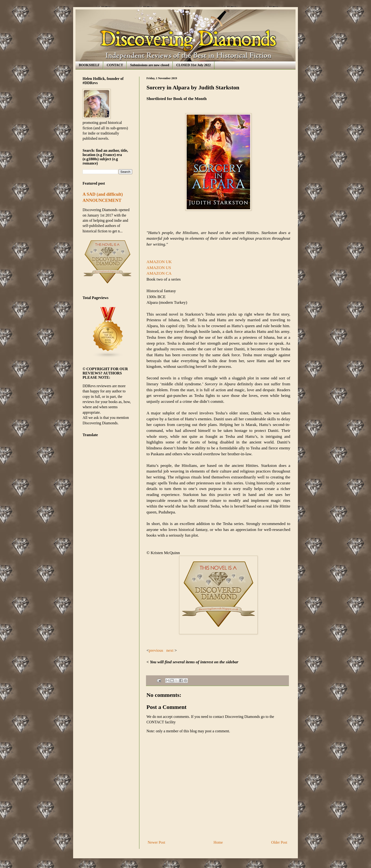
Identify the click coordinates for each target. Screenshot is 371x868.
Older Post (279, 842)
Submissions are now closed (150, 65)
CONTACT (115, 65)
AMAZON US (159, 268)
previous (156, 650)
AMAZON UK (159, 262)
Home (218, 842)
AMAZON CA (159, 273)
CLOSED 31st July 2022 (194, 65)
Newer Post (156, 842)
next (170, 650)
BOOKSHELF (89, 65)
